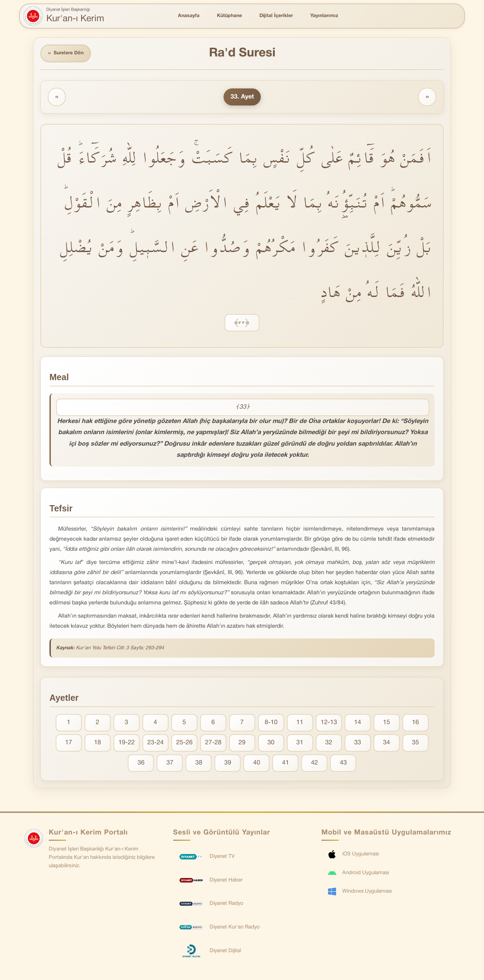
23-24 (155, 743)
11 (300, 723)
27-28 (213, 743)
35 (415, 743)
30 (271, 743)
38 (199, 763)
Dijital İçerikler (276, 16)
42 (314, 763)
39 (228, 763)
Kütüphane (229, 16)
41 (286, 763)
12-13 (329, 723)
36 (141, 763)
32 (329, 743)
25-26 (184, 743)
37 (170, 763)
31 (300, 743)
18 (97, 743)
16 (415, 723)
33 (358, 743)
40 (257, 763)
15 (387, 723)
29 (242, 743)
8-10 (271, 723)
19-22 (127, 743)
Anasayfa (189, 16)
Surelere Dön (66, 53)
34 (387, 743)
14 (358, 723)
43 (343, 763)
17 (69, 743)
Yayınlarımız (324, 16)
